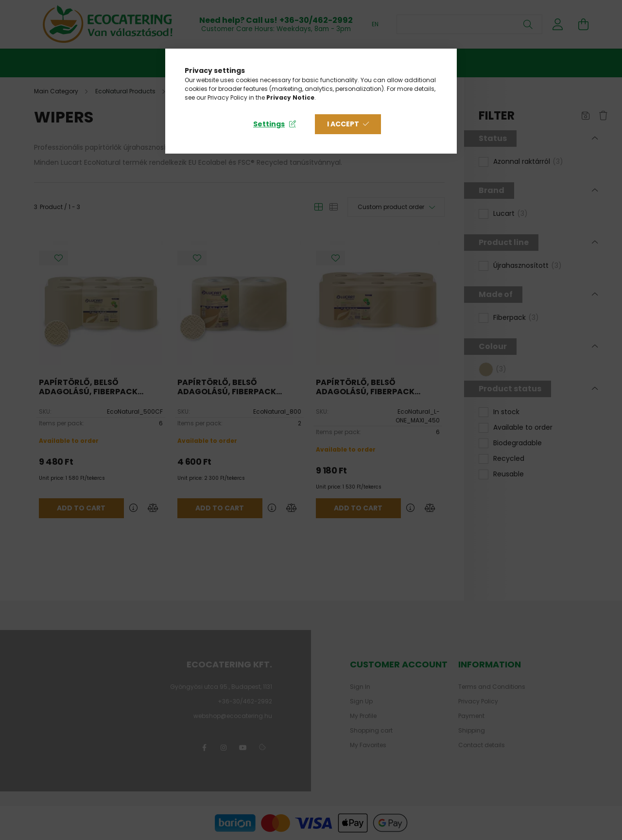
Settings (269, 124)
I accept (343, 124)
